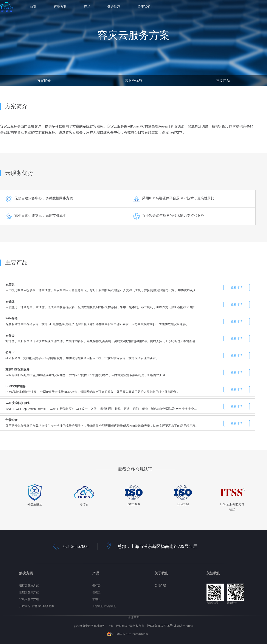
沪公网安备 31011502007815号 (128, 634)
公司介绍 (160, 585)
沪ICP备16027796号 (160, 626)
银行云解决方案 (29, 585)
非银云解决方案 (29, 599)
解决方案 (60, 7)
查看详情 (237, 287)
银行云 (97, 585)
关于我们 (144, 7)
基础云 (97, 592)
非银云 (97, 599)
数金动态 (114, 7)
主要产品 (223, 81)
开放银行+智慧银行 (104, 606)
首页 (33, 7)
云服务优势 (133, 81)
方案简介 (44, 81)
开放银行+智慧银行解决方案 (37, 606)
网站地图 (154, 634)
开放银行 (232, 603)
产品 (87, 7)
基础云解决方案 (29, 592)
